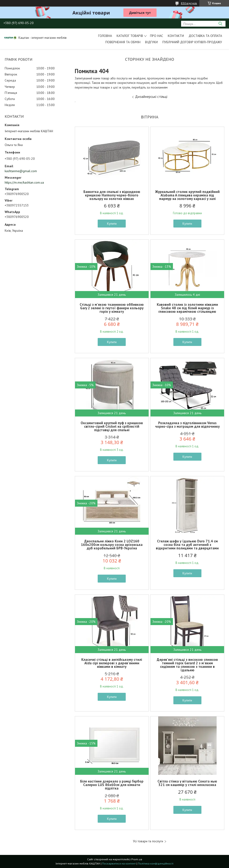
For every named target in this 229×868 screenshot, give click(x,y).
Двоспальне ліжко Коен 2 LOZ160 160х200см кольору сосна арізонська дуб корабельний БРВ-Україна (112, 545)
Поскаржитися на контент (119, 863)
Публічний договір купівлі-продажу (192, 42)
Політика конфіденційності (156, 863)
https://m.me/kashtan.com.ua (24, 182)
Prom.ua (137, 859)
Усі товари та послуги (148, 841)
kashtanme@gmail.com (21, 171)
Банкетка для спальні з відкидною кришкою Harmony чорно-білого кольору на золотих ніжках (112, 195)
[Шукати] (220, 24)
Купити (112, 224)
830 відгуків (189, 3)
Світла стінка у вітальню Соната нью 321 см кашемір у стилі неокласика (187, 783)
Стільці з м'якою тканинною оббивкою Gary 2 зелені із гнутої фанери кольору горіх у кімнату (112, 308)
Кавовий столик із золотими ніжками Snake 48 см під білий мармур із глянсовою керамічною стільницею (187, 308)
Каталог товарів (130, 36)
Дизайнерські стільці (151, 97)
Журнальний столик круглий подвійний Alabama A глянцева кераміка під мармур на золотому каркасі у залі (187, 195)
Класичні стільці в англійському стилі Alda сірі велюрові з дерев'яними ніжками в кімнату (112, 663)
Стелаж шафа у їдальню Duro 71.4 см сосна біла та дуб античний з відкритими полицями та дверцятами (187, 545)
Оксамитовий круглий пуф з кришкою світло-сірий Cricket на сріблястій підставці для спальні (112, 426)
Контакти (176, 36)
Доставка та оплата (205, 36)
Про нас (157, 36)
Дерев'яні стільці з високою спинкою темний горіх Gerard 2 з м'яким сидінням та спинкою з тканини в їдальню (187, 665)
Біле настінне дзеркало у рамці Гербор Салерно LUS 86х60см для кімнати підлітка (112, 785)
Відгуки (151, 42)
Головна (105, 36)
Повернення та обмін (123, 42)
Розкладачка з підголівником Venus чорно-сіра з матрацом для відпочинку (187, 425)
